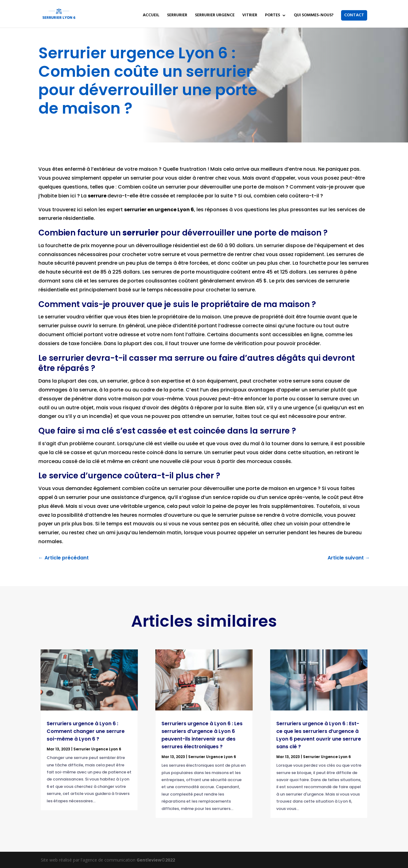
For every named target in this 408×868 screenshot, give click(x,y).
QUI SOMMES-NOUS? (314, 16)
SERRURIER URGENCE (215, 16)
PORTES (272, 16)
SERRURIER (177, 16)
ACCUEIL (151, 16)
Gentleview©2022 (156, 860)
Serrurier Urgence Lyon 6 (97, 749)
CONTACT (354, 15)
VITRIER (250, 16)
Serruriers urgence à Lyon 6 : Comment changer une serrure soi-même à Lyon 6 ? (86, 731)
